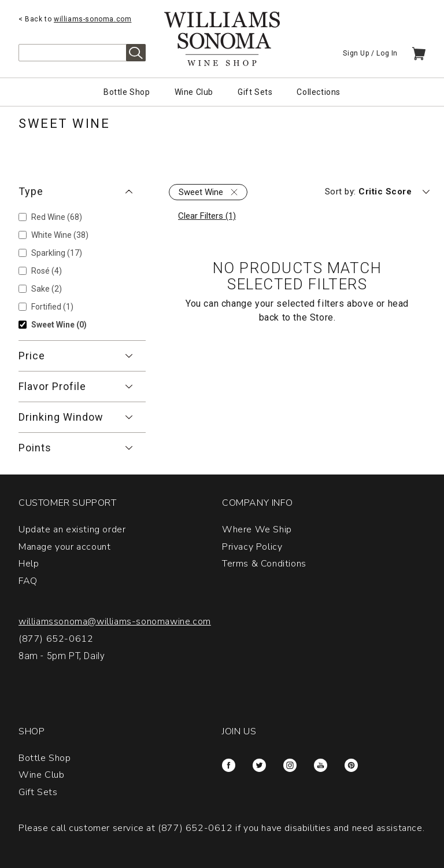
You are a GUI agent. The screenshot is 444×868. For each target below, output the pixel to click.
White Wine (60, 235)
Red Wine (57, 217)
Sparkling (57, 253)
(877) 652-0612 (56, 639)
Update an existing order (72, 529)
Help (29, 564)
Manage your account (64, 547)
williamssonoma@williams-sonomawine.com (115, 621)
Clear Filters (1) (207, 216)
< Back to (75, 19)
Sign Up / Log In (370, 53)
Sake (47, 289)
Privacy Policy (252, 547)
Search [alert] (136, 53)
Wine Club (194, 92)
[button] (82, 192)
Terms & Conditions (264, 564)
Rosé (47, 271)
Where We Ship (257, 529)
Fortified (52, 307)
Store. (323, 317)
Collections (319, 92)
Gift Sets (255, 92)
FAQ (28, 581)
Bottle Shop (127, 92)
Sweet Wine (59, 325)
